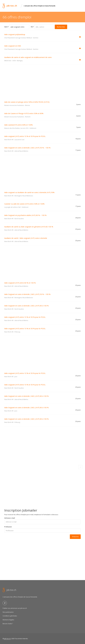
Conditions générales (10, 616)
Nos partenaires (8, 612)
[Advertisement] (42, 81)
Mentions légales (8, 620)
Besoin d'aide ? (8, 624)
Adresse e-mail (10, 518)
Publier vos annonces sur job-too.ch (15, 608)
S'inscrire (75, 537)
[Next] (80, 467)
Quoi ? (7, 27)
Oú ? (32, 27)
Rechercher (61, 27)
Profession (8, 527)
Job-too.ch (7, 639)
